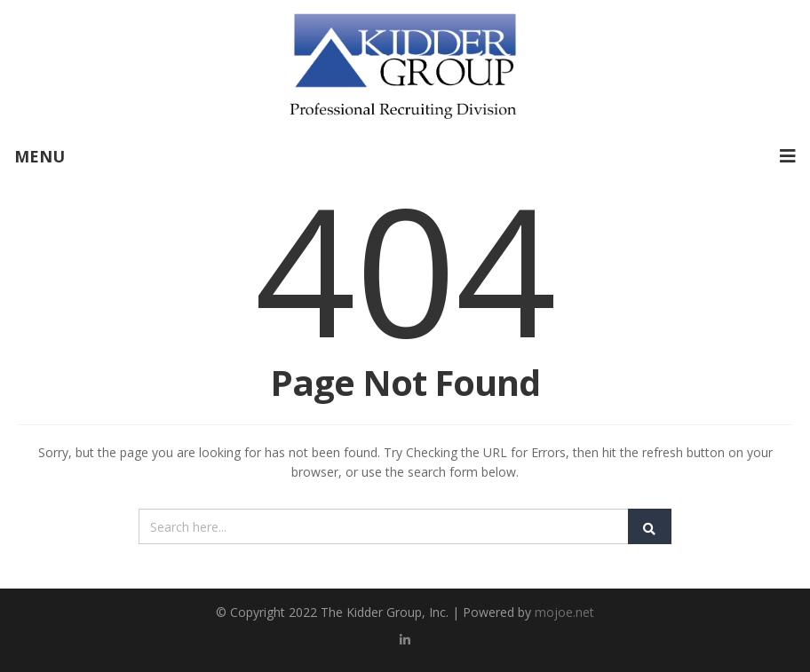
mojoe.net (564, 612)
